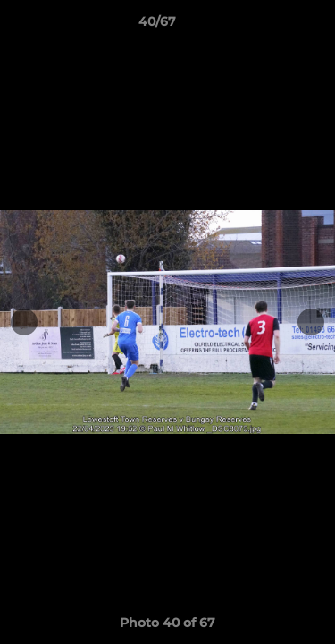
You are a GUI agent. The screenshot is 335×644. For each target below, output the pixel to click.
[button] (271, 26)
